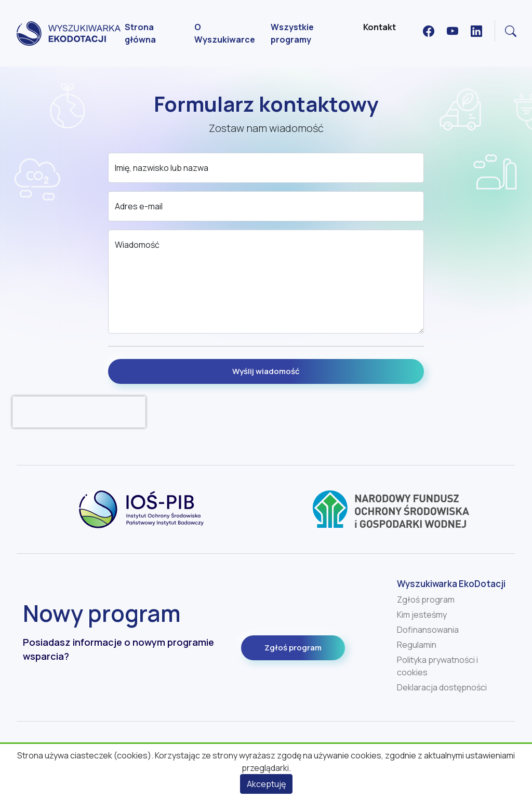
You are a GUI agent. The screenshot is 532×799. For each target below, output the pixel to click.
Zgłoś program (293, 648)
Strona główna (140, 33)
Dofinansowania (428, 630)
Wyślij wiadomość (266, 371)
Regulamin (417, 645)
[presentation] (79, 412)
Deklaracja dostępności (442, 687)
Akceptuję (266, 784)
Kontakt (380, 27)
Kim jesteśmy (422, 615)
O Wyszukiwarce (225, 33)
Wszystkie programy (292, 33)
